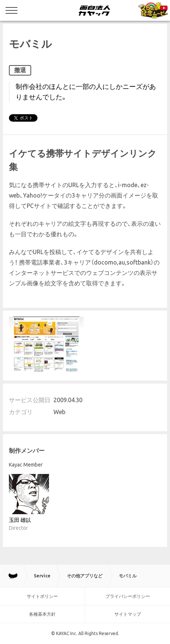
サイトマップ (128, 614)
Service (42, 576)
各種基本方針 (42, 614)
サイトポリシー (42, 596)
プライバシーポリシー (128, 596)
